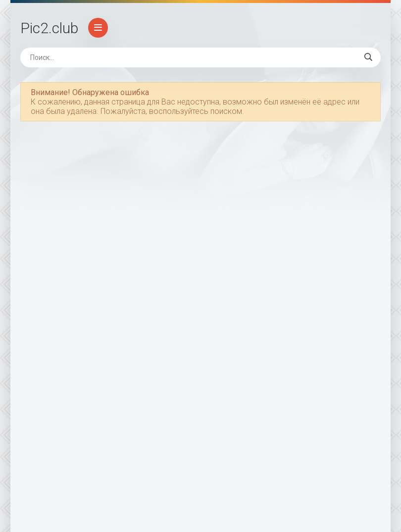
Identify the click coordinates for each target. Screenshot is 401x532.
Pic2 (49, 28)
